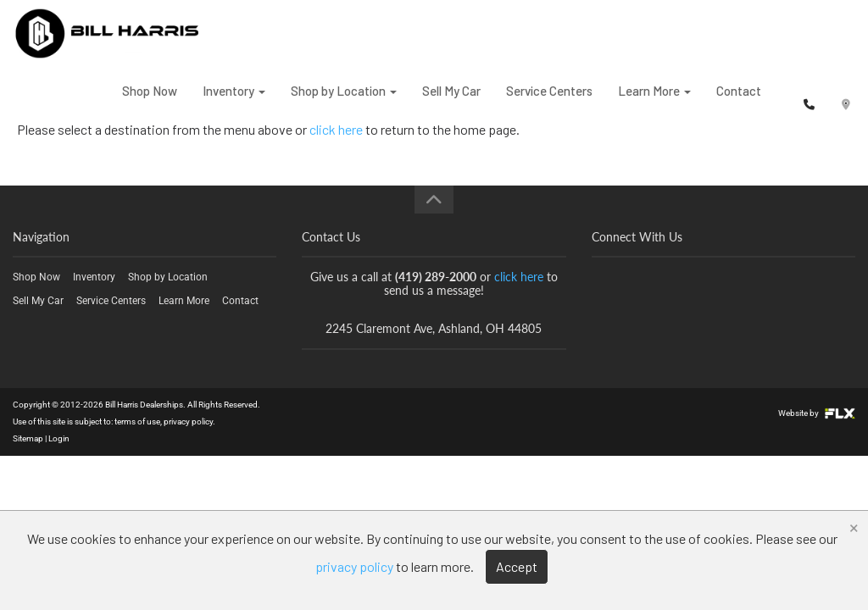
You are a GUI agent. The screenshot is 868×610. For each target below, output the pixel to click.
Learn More (654, 101)
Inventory (234, 101)
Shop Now (150, 101)
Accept (517, 566)
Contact (739, 101)
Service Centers (549, 101)
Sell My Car (451, 101)
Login (59, 438)
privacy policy (188, 421)
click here (519, 277)
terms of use (137, 421)
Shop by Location (344, 101)
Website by (817, 413)
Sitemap (28, 438)
